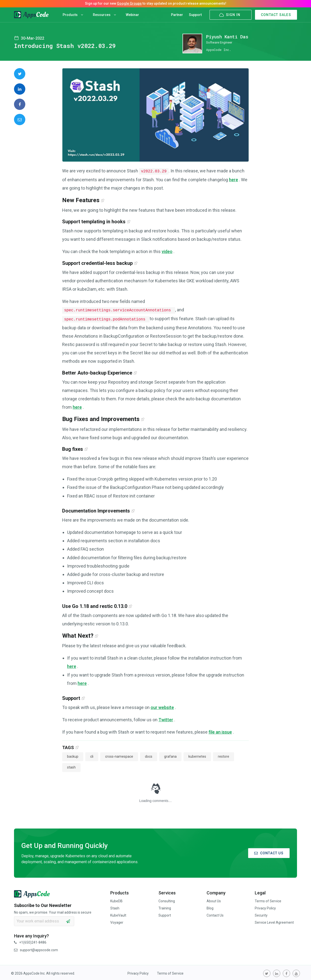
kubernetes (197, 755)
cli (92, 755)
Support (195, 15)
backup (73, 755)
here (233, 179)
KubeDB (116, 900)
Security (261, 914)
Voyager (117, 921)
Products (73, 15)
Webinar (132, 15)
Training (165, 907)
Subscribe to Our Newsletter (43, 904)
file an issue (220, 731)
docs (149, 755)
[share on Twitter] (20, 74)
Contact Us (215, 914)
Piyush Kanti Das (227, 37)
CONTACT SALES (276, 15)
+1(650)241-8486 (30, 941)
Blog (210, 907)
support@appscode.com (36, 949)
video (167, 251)
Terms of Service (268, 900)
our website (162, 706)
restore (224, 755)
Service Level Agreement (274, 921)
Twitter (166, 718)
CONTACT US (269, 852)
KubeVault (118, 914)
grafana (170, 755)
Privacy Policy (265, 907)
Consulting (167, 900)
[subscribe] (68, 920)
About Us (214, 900)
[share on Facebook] (20, 104)
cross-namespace (119, 755)
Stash (115, 907)
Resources (104, 15)
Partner (177, 15)
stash (71, 766)
